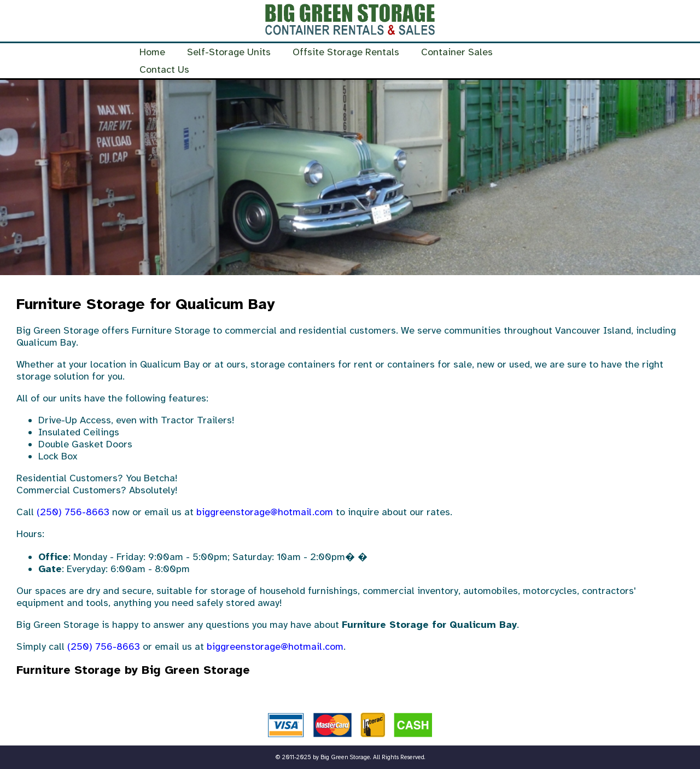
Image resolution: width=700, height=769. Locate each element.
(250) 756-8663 (73, 512)
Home (152, 52)
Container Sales (457, 52)
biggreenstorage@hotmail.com (265, 512)
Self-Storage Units (229, 52)
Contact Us (164, 69)
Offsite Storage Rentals (346, 52)
